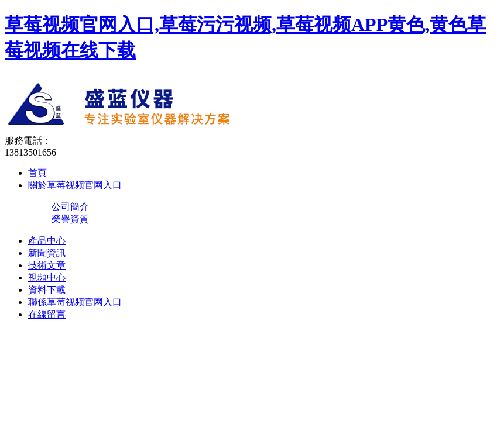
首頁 (37, 173)
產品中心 (47, 241)
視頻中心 (47, 277)
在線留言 (47, 314)
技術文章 (47, 265)
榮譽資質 (70, 219)
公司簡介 (70, 207)
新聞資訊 (47, 253)
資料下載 (47, 290)
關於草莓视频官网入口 (75, 185)
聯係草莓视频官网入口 (75, 302)
